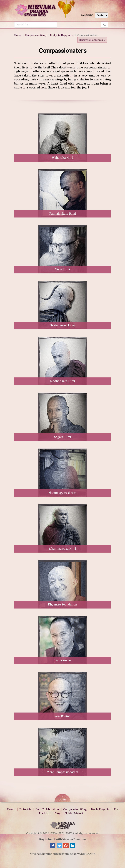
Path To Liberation (47, 809)
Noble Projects (100, 809)
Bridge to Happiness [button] (92, 40)
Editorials (25, 809)
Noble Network (74, 813)
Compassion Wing (36, 35)
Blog (58, 813)
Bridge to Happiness (62, 35)
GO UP (62, 798)
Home (18, 35)
